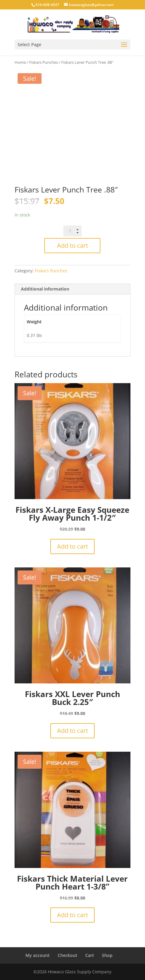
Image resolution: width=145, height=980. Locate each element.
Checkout (67, 955)
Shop (107, 955)
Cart (90, 955)
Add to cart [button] (72, 546)
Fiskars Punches (44, 62)
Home (20, 62)
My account (38, 955)
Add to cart (72, 245)
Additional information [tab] (45, 289)
